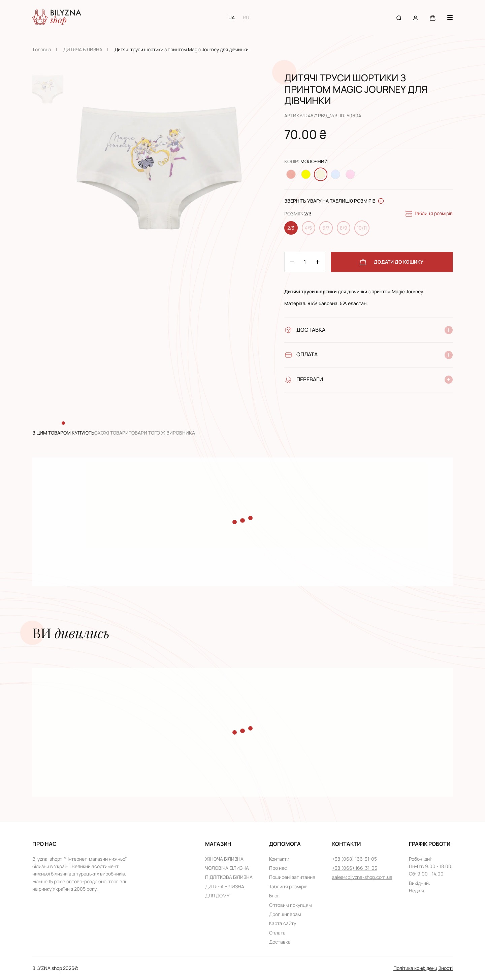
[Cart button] (433, 17)
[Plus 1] (292, 262)
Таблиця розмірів (429, 214)
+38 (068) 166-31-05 (354, 859)
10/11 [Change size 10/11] (362, 228)
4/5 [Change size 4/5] (308, 228)
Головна (42, 49)
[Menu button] (450, 18)
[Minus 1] (318, 262)
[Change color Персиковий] (291, 174)
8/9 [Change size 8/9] (344, 228)
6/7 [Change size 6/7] (326, 228)
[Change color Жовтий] (306, 174)
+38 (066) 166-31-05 (355, 868)
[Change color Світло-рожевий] (350, 174)
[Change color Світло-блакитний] (335, 174)
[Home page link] (57, 18)
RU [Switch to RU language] (246, 17)
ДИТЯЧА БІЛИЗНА (83, 49)
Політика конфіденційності (423, 968)
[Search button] (399, 17)
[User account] (415, 17)
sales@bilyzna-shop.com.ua (362, 877)
